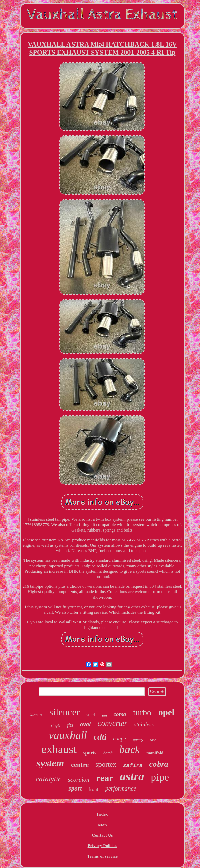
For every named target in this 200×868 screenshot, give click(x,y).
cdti (100, 737)
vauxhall (68, 735)
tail (104, 716)
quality (138, 740)
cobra (159, 764)
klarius (36, 715)
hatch (108, 753)
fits (70, 725)
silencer (64, 712)
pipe (160, 777)
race (153, 740)
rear (105, 778)
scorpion (79, 780)
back (130, 749)
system (50, 763)
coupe (119, 738)
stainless (144, 724)
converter (112, 723)
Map (102, 825)
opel (166, 712)
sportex (106, 764)
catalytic (49, 779)
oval (85, 724)
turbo (142, 713)
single (56, 725)
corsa (120, 714)
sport (75, 788)
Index (103, 814)
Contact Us (103, 835)
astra (132, 777)
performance (121, 789)
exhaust (59, 749)
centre (80, 765)
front (93, 789)
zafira (133, 766)
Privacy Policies (103, 846)
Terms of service (102, 856)
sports (90, 753)
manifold (155, 753)
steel (91, 715)
